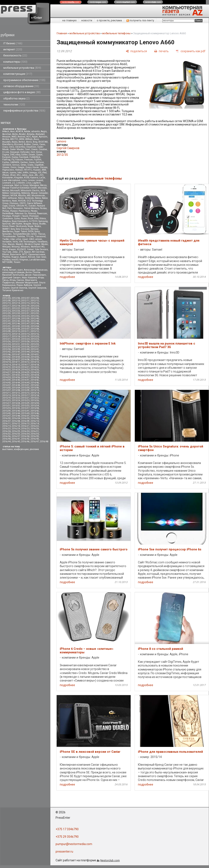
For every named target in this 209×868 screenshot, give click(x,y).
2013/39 (16, 349)
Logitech (37, 183)
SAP (13, 224)
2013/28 (25, 341)
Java (31, 175)
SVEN (31, 231)
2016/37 (16, 436)
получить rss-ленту (140, 20)
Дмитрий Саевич (11, 278)
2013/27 (16, 341)
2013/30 (6, 344)
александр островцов (13, 272)
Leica (24, 180)
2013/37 (35, 347)
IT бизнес (13, 43)
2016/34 (25, 434)
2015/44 (16, 413)
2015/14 (35, 393)
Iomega (33, 173)
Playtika (6, 257)
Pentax (43, 208)
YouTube (7, 252)
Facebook (24, 157)
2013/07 (25, 329)
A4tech (6, 131)
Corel (27, 149)
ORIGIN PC (22, 206)
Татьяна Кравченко (13, 290)
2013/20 (35, 336)
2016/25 (25, 429)
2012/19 (25, 306)
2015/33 (25, 406)
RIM (36, 219)
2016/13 (25, 424)
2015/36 (16, 408)
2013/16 (35, 334)
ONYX (23, 203)
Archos (6, 139)
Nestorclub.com (110, 860)
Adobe (27, 131)
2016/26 (35, 429)
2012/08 (35, 298)
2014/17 (25, 365)
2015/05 (25, 388)
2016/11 (6, 424)
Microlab (42, 188)
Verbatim (7, 242)
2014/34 (35, 375)
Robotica (6, 221)
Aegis (44, 131)
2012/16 (35, 303)
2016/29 (16, 431)
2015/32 (16, 406)
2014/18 (35, 365)
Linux (29, 183)
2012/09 (6, 301)
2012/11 (25, 301)
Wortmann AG (38, 247)
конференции (21, 449)
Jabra (24, 175)
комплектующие (18, 74)
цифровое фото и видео (22, 92)
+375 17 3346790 (67, 829)
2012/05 (6, 298)
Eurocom (6, 157)
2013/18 (16, 336)
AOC (29, 137)
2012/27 (25, 311)
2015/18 (35, 395)
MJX (43, 191)
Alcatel (22, 134)
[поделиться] (136, 51)
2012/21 (6, 308)
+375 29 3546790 (67, 837)
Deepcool (15, 152)
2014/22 (35, 367)
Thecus (41, 234)
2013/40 (25, 349)
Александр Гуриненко (36, 270)
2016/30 (25, 431)
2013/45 (35, 352)
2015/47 (6, 416)
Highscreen (8, 170)
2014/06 (6, 359)
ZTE (21, 252)
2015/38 (35, 408)
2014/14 (6, 365)
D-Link (6, 152)
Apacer (24, 257)
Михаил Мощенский (27, 283)
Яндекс (15, 257)
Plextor (34, 211)
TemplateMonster (22, 234)
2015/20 (16, 398)
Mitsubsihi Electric (30, 191)
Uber (13, 239)
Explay (15, 157)
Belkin (22, 142)
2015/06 (35, 388)
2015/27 (6, 403)
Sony (13, 229)
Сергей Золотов (19, 288)
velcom (39, 239)
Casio (42, 144)
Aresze (32, 257)
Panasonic (18, 208)
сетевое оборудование (21, 86)
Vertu (15, 242)
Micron (6, 191)
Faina (5, 270)
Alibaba (31, 134)
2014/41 (25, 380)
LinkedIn (20, 183)
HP (25, 170)
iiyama (13, 173)
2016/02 (35, 416)
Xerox (5, 249)
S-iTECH (33, 221)
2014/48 (16, 385)
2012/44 (35, 321)
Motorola (26, 193)
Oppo (5, 206)
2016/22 (35, 426)
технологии (14, 105)
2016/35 (35, 434)
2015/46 (35, 413)
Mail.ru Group (21, 185)
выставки (8, 449)
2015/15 (6, 395)
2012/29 (6, 313)
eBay (18, 155)
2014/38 (35, 377)
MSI (29, 196)
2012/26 (16, 311)
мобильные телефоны (116, 33)
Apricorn (43, 137)
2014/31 (6, 375)
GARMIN (15, 162)
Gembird (7, 165)
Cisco (5, 147)
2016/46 (25, 442)
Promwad (34, 216)
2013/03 (25, 326)
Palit (10, 208)
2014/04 (25, 357)
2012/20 (35, 306)
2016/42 (25, 439)
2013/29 (35, 341)
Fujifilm (38, 160)
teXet (34, 234)
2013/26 (6, 341)
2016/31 (35, 431)
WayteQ (20, 244)
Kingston (19, 178)
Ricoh (31, 219)
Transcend (40, 236)
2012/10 (16, 301)
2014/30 (35, 372)
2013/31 (16, 344)
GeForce (40, 162)
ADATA (19, 131)
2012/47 (25, 324)
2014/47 (6, 385)
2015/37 (25, 408)
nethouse (12, 198)
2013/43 (16, 352)
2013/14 (16, 334)
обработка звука (17, 98)
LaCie (42, 178)
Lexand (39, 180)
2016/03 (6, 418)
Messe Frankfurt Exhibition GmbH (20, 188)
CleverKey (20, 147)
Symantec (7, 234)
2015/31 (6, 406)
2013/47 (16, 354)
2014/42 (35, 380)
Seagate (27, 224)
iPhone (6, 175)
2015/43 (6, 413)
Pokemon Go (21, 214)
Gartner (24, 162)
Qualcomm (8, 219)
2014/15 (16, 365)
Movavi (6, 196)
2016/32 (6, 434)
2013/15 (25, 334)
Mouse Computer (39, 193)
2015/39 (6, 411)
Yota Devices (41, 249)
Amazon (6, 137)
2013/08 (35, 329)
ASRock (29, 139)
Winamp (16, 247)
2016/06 (35, 418)
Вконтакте (16, 254)
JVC (41, 175)
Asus (36, 139)
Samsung (43, 221)
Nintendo (29, 198)
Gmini (13, 167)
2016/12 (16, 424)
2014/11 (16, 362)
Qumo (17, 219)
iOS (40, 173)
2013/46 (6, 354)
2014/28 (16, 372)
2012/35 (25, 316)
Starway (34, 229)
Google (21, 167)
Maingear (34, 185)
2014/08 (25, 359)
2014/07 (16, 359)
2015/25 (25, 400)
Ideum (5, 173)
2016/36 (6, 436)
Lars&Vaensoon (37, 260)
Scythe (19, 224)
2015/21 (25, 398)
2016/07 (6, 421)
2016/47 (35, 442)
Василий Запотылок (13, 275)
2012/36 (35, 316)
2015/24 (16, 400)
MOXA (14, 196)
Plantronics (24, 211)
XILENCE (21, 249)
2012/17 (6, 306)
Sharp (35, 224)
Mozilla (22, 196)
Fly (13, 160)
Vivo (4, 244)
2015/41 (25, 411)
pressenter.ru (64, 852)
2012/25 (6, 311)
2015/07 (6, 390)
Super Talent (21, 231)
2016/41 (16, 439)
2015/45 (25, 413)
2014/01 (35, 354)
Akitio (15, 134)
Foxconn (19, 160)
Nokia (38, 198)
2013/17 (6, 336)
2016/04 (16, 418)
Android (21, 137)
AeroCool (7, 134)
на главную (69, 20)
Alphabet (40, 134)
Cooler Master (17, 149)
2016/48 (44, 442)
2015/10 (35, 390)
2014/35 (6, 377)
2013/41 (35, 349)
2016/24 (16, 429)
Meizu (43, 185)
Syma (37, 231)
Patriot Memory (31, 208)
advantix (36, 131)
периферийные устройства (24, 111)
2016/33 (16, 434)
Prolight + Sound (20, 216)
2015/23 (6, 400)
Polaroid (32, 214)
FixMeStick (35, 157)
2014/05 (35, 357)
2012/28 (35, 311)
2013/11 (25, 331)
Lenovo (31, 180)
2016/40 (6, 439)
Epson (39, 155)
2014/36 (16, 377)
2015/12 (16, 393)
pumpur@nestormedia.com (74, 844)
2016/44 (6, 442)
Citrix (11, 147)
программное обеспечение (24, 80)
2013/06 (16, 329)
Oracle (12, 206)
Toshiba (21, 236)
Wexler (45, 244)
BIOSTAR (43, 142)
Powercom (42, 214)
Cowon (34, 149)
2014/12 (25, 362)
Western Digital (32, 244)
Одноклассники (37, 254)
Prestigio (7, 216)
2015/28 (16, 403)
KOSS (27, 178)
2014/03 (16, 357)
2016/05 (25, 418)
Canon (35, 144)
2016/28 (6, 431)
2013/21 (6, 339)
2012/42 (16, 321)
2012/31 (25, 313)
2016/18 (16, 426)
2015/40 (16, 411)
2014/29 (25, 372)
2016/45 (16, 442)
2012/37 (6, 319)
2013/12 (35, 331)
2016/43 (35, 439)
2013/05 (6, 329)
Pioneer (14, 211)
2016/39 (35, 436)
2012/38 (16, 319)
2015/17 (25, 395)
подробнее (67, 277)
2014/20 (16, 367)
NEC (4, 198)
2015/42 (35, 411)
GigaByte (39, 165)
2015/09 (25, 390)
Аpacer (27, 252)
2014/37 (25, 377)
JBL (36, 175)
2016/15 (6, 426)
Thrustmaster (9, 236)
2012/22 (16, 308)
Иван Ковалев (29, 278)
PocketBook (8, 214)
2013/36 (25, 347)
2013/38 (6, 349)
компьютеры (15, 62)
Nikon (21, 198)
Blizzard (18, 144)
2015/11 (6, 393)
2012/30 (16, 313)
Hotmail (19, 170)
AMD (14, 137)
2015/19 (6, 398)
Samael (13, 270)
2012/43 (25, 321)
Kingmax (24, 260)
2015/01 (25, 385)
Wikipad (6, 247)
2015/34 (35, 406)
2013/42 (6, 352)
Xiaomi (12, 249)
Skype (31, 226)
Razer (24, 219)
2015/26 (35, 400)
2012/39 (25, 319)
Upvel (25, 239)
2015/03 (6, 388)
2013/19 (25, 336)
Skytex (38, 226)
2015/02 (35, 385)
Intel (20, 173)
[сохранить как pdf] (191, 51)
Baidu (15, 142)
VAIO (32, 239)
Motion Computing (11, 193)
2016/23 (6, 429)
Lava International (11, 180)
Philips (6, 211)
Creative (43, 149)
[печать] (161, 51)
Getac (23, 165)
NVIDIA (22, 201)
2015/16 (16, 395)
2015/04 (16, 388)
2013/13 (6, 334)
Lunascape (8, 185)
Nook (14, 201)
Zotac (15, 252)
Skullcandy (21, 226)
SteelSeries (8, 231)
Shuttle (42, 224)
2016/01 (25, 416)
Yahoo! (30, 249)
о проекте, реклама (109, 20)
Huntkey (6, 260)
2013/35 (16, 347)
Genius (16, 165)
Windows (25, 247)
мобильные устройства (22, 68)
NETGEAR (7, 262)
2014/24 (16, 370)
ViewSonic (42, 242)
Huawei (37, 170)
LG (14, 183)
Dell (33, 152)
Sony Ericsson (23, 229)
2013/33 (35, 344)
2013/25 (35, 339)
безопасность (15, 55)
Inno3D (15, 260)
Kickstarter (8, 178)
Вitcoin (6, 254)
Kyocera (34, 178)
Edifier (24, 155)
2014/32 (16, 375)
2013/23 (16, 339)
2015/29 (25, 403)
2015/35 (6, 408)
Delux (39, 152)
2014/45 (25, 383)
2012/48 (35, 324)
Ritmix (43, 219)
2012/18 (16, 306)
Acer (12, 131)
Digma (6, 155)
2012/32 (35, 313)
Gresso (44, 167)
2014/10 (6, 362)
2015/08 (16, 390)
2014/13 (35, 362)
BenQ (29, 142)
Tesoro (17, 262)
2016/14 (35, 424)
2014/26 (35, 370)
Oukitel (32, 206)
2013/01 (6, 326)
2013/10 (16, 331)
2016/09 (25, 421)
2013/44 (25, 352)
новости (87, 20)
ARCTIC (14, 139)
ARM (22, 139)
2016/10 (35, 421)
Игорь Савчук (17, 280)
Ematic (32, 155)
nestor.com (71, 2)
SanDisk (6, 224)
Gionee (6, 167)
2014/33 (25, 375)
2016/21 (25, 426)
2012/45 (6, 324)
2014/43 (6, 383)
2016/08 (16, 421)
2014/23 (6, 370)
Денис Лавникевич (36, 275)
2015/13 (25, 393)
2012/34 (16, 316)
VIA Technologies (28, 242)
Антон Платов (33, 272)
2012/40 (35, 319)
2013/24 (25, 339)
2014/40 (16, 380)
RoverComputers (20, 221)
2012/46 (16, 324)
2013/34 (6, 347)
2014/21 (25, 367)
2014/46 (35, 383)
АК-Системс (38, 252)
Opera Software (34, 203)
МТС (25, 254)
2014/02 (6, 357)
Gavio (32, 162)
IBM (44, 170)
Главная (62, 33)
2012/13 (6, 303)
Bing (35, 142)
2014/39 (6, 380)
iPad (44, 173)
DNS (12, 155)
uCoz (19, 239)
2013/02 (16, 326)
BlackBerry (8, 144)
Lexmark (7, 183)
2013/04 (35, 326)
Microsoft (15, 191)
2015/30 (35, 403)
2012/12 (35, 301)
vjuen (20, 270)
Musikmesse (38, 196)
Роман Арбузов (24, 285)
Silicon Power (9, 226)
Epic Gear (41, 257)
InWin (26, 173)
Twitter (6, 239)
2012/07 (25, 298)
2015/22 (35, 398)
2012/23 (25, 308)
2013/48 (25, 354)
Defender (25, 152)
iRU (19, 175)
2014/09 (35, 359)
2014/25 (25, 370)
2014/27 (6, 372)
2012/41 (6, 321)
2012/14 (16, 303)
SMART (6, 229)
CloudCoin (31, 147)
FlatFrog (6, 160)
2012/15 (25, 303)
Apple (35, 137)
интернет (13, 49)
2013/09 (6, 331)
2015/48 (16, 416)
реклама (34, 449)
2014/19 (6, 367)
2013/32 (25, 344)
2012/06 (16, 298)
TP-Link (30, 236)
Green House (32, 167)
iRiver (13, 175)
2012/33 (6, 316)
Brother (27, 144)
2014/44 (16, 383)
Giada (30, 165)
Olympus (14, 203)
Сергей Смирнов (37, 288)
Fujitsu (6, 162)
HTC (30, 170)
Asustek (6, 142)
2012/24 (35, 308)
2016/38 (25, 436)
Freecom (29, 160)
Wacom (11, 244)
